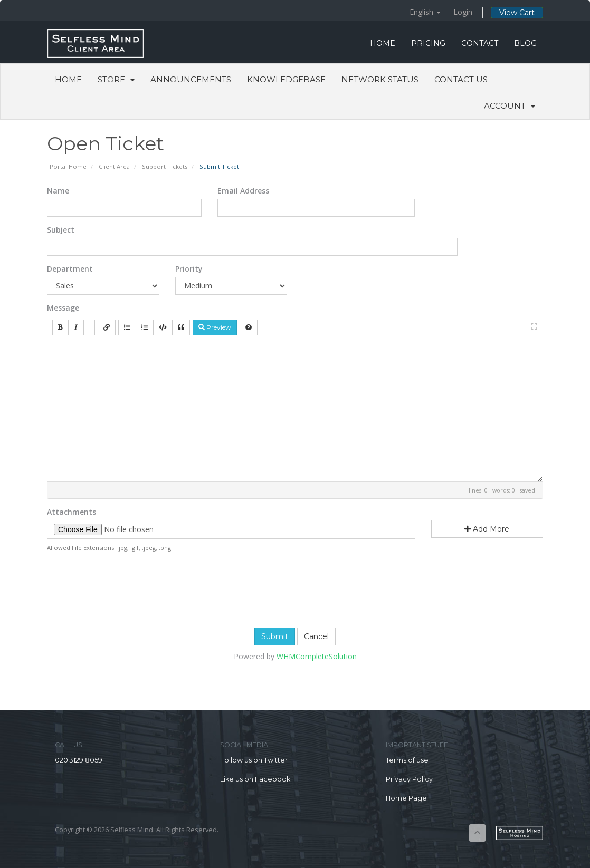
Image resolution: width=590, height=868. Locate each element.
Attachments (72, 512)
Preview (215, 327)
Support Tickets (165, 166)
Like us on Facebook (255, 779)
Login (463, 12)
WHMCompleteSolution (317, 656)
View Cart (517, 13)
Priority (189, 269)
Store (116, 79)
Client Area (114, 166)
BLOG (525, 43)
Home (68, 79)
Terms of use (407, 760)
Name (58, 191)
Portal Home (68, 166)
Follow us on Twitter (254, 760)
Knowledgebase (286, 79)
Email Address (243, 191)
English (425, 12)
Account (510, 106)
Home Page (406, 798)
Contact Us (461, 79)
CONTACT (480, 43)
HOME (383, 43)
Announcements (191, 79)
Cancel (316, 636)
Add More (487, 529)
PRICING (428, 43)
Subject (61, 230)
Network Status (380, 79)
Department (70, 269)
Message (63, 308)
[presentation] (295, 589)
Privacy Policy (409, 779)
